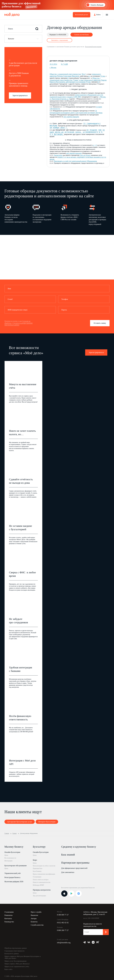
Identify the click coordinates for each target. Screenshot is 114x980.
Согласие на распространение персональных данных (19, 324)
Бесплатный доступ (81, 15)
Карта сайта (8, 969)
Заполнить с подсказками (60, 40)
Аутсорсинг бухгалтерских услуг (20, 822)
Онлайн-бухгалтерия (12, 852)
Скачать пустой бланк (81, 35)
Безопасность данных (12, 954)
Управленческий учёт (13, 873)
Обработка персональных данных (16, 948)
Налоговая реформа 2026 (14, 882)
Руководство (9, 922)
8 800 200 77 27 (63, 930)
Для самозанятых (68, 872)
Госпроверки (37, 877)
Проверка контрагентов (42, 890)
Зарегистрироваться (20, 95)
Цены (6, 855)
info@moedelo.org (64, 943)
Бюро (35, 860)
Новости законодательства (42, 882)
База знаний (68, 855)
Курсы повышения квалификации (44, 874)
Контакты (8, 918)
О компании (9, 912)
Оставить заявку (100, 323)
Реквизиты (8, 915)
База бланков (37, 871)
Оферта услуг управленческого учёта (17, 967)
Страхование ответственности (14, 951)
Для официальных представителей (74, 868)
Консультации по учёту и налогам (44, 866)
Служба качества (37, 925)
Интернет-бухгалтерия (47, 822)
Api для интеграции (39, 896)
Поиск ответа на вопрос (41, 880)
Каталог (11, 39)
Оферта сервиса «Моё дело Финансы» (17, 964)
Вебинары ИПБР (38, 885)
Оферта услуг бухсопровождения (15, 961)
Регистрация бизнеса (12, 877)
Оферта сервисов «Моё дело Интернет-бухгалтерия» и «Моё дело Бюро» (22, 957)
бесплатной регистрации (93, 47)
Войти (98, 15)
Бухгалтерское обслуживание (16, 866)
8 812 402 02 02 (63, 923)
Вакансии (34, 915)
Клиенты (34, 922)
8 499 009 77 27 (63, 915)
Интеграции (8, 861)
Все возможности (10, 858)
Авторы (34, 918)
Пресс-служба (36, 912)
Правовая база (38, 868)
